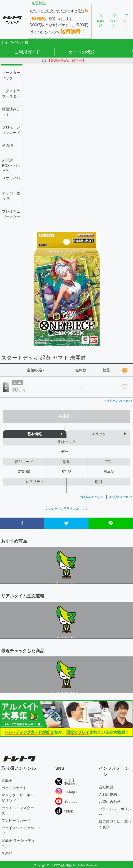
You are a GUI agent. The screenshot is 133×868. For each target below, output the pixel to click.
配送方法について (121, 497)
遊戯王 (7, 781)
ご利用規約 (108, 794)
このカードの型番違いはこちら (66, 509)
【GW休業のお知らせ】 (66, 61)
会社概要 (106, 787)
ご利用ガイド (27, 52)
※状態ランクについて (118, 401)
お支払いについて (92, 497)
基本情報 (34, 434)
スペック (99, 434)
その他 (7, 853)
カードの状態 (82, 52)
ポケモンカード (14, 788)
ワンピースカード (16, 821)
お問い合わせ (110, 802)
